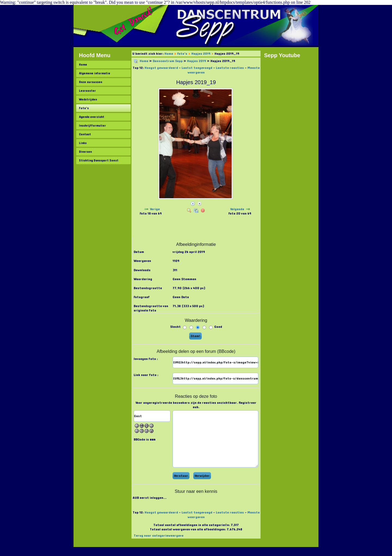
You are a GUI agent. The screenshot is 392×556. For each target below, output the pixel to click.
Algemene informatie (95, 73)
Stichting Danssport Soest (99, 160)
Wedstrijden (88, 99)
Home (83, 65)
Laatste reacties (230, 68)
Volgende (237, 209)
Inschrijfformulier (92, 126)
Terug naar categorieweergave (159, 536)
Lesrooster (87, 91)
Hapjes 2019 (201, 54)
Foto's (84, 108)
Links (83, 143)
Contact (85, 134)
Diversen (85, 152)
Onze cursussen (91, 82)
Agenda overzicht (92, 117)
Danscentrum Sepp (168, 61)
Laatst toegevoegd (197, 68)
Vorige (155, 209)
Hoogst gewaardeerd (161, 68)
